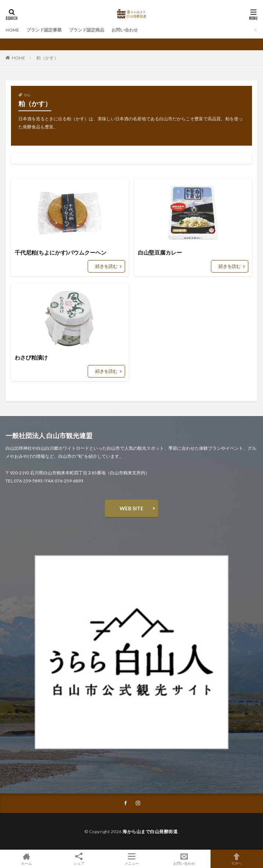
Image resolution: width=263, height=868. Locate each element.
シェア (79, 859)
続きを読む (106, 266)
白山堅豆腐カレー (160, 252)
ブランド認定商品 (87, 30)
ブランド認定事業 (44, 30)
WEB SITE (131, 508)
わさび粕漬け (31, 357)
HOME (12, 30)
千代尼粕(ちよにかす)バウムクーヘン (61, 252)
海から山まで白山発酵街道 (150, 831)
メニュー (131, 859)
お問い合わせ (125, 30)
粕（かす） (47, 58)
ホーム (26, 859)
